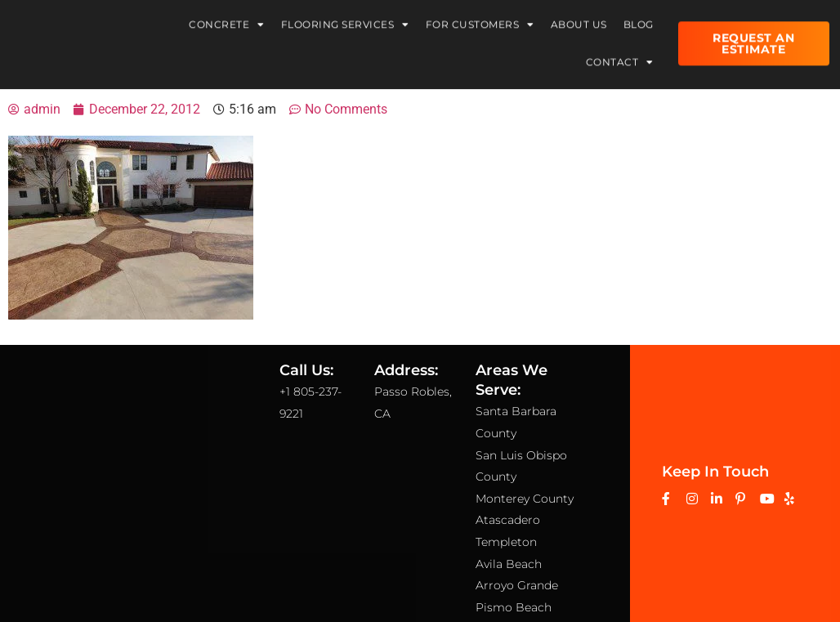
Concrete (227, 20)
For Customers (480, 20)
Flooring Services (345, 20)
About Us (579, 19)
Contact (620, 57)
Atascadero (508, 520)
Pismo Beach (514, 607)
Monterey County (525, 499)
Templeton (506, 542)
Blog (639, 19)
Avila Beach (509, 564)
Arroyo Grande (517, 585)
